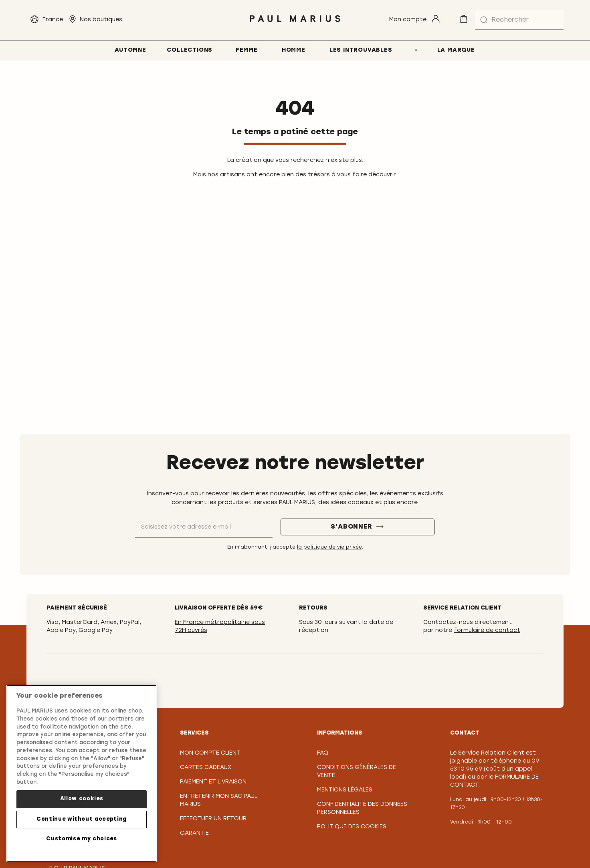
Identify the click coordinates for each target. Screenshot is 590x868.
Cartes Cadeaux (206, 768)
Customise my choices (81, 843)
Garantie (194, 833)
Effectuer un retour (213, 819)
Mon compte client (210, 753)
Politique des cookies (352, 827)
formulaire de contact (487, 631)
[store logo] (295, 24)
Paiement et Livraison (213, 782)
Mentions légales (345, 790)
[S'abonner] (358, 527)
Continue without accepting (82, 824)
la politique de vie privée (329, 547)
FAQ (323, 753)
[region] (82, 778)
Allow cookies (82, 804)
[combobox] (519, 20)
